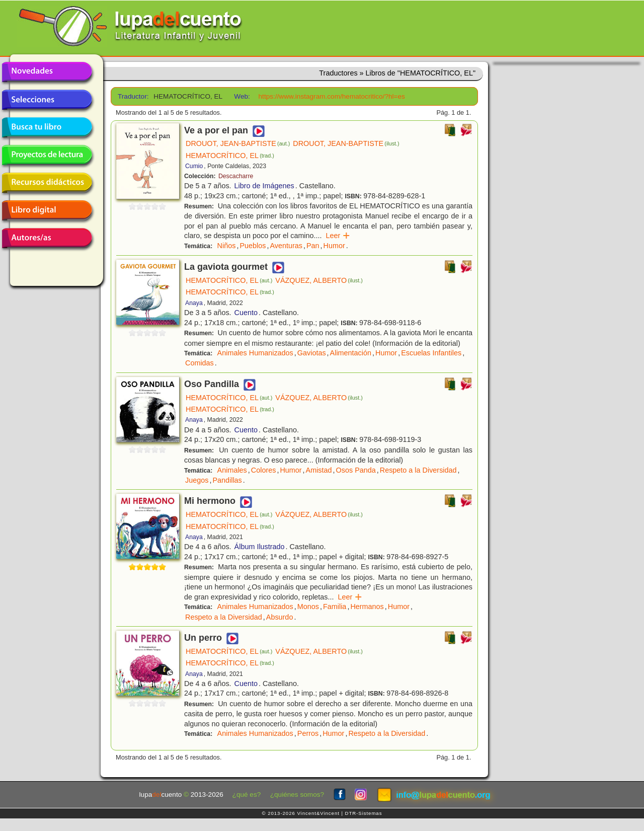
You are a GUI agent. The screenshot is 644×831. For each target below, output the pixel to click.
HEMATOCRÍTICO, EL (230, 156)
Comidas (199, 363)
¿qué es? (247, 795)
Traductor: (132, 96)
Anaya (194, 303)
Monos (308, 607)
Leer (338, 236)
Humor (334, 246)
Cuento (246, 313)
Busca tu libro (47, 127)
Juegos (197, 480)
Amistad (319, 470)
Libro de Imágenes (264, 186)
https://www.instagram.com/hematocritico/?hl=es (332, 96)
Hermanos (367, 607)
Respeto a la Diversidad (418, 470)
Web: (242, 96)
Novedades (47, 72)
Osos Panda (356, 470)
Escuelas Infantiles (431, 353)
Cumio (194, 166)
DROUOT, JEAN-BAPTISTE (238, 143)
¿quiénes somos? (297, 795)
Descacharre (236, 176)
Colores (264, 470)
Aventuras (286, 246)
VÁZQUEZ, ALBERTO (319, 280)
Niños (227, 246)
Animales (232, 470)
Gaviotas (312, 353)
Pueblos (253, 246)
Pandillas (227, 480)
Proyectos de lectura (47, 155)
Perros (308, 733)
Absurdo (280, 617)
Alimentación (351, 353)
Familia (335, 607)
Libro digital (47, 210)
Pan (313, 246)
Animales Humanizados (255, 353)
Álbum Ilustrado (260, 547)
